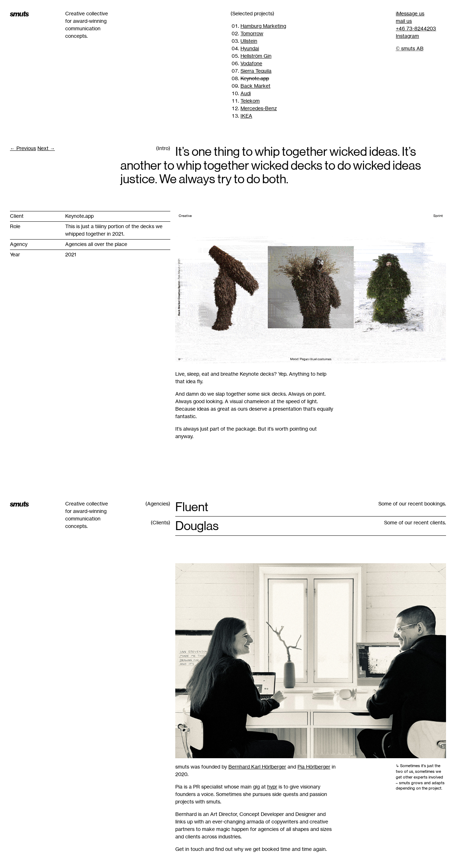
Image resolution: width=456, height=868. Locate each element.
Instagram (407, 36)
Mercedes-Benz (259, 108)
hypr (272, 787)
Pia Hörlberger (314, 767)
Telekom (250, 101)
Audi (246, 93)
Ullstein (249, 41)
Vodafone (251, 63)
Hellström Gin (256, 56)
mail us (404, 21)
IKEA (246, 116)
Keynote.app (255, 78)
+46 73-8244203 (416, 29)
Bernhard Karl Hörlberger (257, 767)
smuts (19, 14)
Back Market (255, 86)
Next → (46, 148)
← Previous (23, 148)
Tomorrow (252, 34)
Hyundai (250, 48)
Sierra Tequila (256, 71)
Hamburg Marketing (263, 26)
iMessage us (410, 14)
